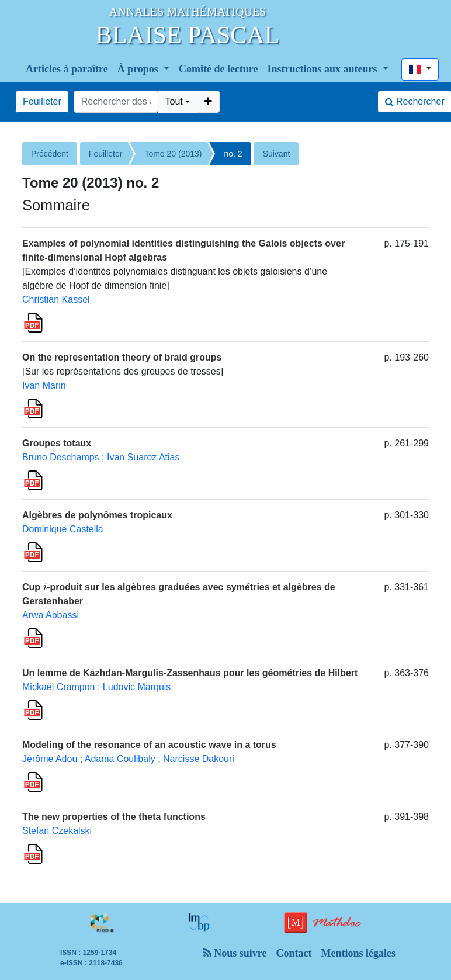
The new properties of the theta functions (114, 817)
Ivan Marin (44, 385)
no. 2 (233, 154)
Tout (174, 101)
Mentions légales (358, 953)
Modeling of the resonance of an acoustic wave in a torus (149, 745)
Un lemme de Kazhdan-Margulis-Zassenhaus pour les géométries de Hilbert (190, 673)
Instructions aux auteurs (324, 69)
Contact (294, 953)
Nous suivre (235, 953)
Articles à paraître (67, 69)
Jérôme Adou (50, 759)
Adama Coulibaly (120, 759)
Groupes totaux (57, 443)
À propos (139, 69)
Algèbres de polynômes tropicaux (97, 515)
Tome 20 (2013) (173, 154)
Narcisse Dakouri (199, 759)
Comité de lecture (218, 69)
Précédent (50, 154)
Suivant (277, 154)
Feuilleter (42, 101)
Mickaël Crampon (58, 687)
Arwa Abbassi (51, 615)
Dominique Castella (63, 529)
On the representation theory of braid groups (122, 357)
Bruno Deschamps (61, 457)
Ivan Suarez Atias (143, 457)
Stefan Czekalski (57, 831)
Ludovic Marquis (137, 687)
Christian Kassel (56, 299)
